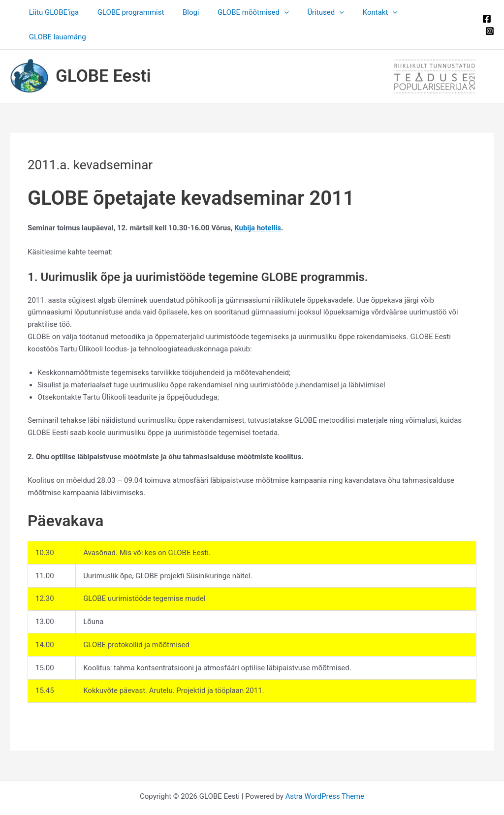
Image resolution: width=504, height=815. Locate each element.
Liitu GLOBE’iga (66, 12)
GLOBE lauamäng (435, 12)
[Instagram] (488, 19)
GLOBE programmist (139, 12)
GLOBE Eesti (103, 51)
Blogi (196, 12)
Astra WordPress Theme (325, 772)
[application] (285, 12)
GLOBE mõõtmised (254, 12)
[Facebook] (485, 6)
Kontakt (374, 12)
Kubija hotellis (258, 203)
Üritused (323, 12)
